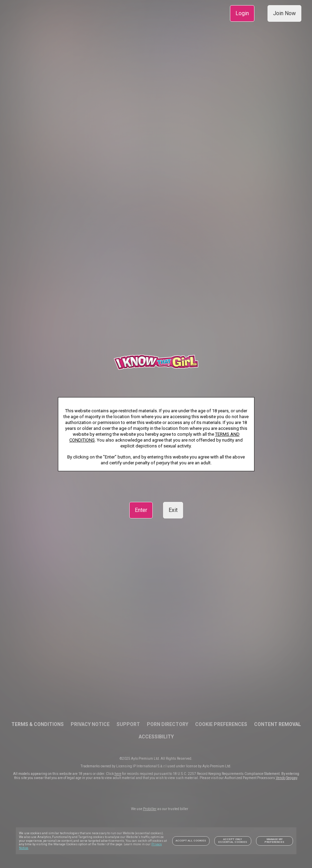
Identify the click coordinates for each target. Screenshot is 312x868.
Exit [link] (173, 510)
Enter (141, 510)
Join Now (284, 13)
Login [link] (242, 13)
